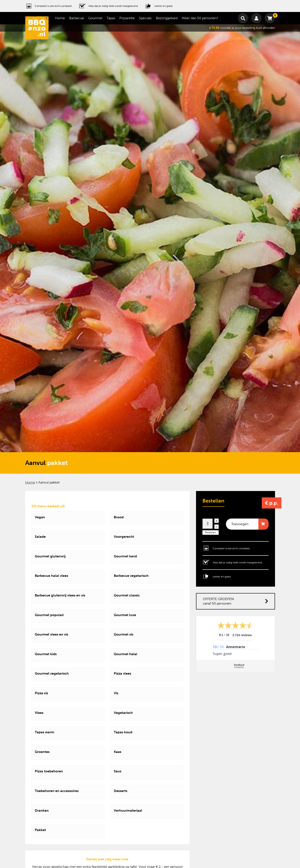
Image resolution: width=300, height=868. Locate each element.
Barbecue (77, 18)
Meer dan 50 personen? (200, 18)
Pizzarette (127, 18)
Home (60, 18)
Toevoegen (240, 524)
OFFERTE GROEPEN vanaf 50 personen (236, 601)
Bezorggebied (167, 18)
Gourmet (95, 18)
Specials (145, 18)
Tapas (111, 18)
